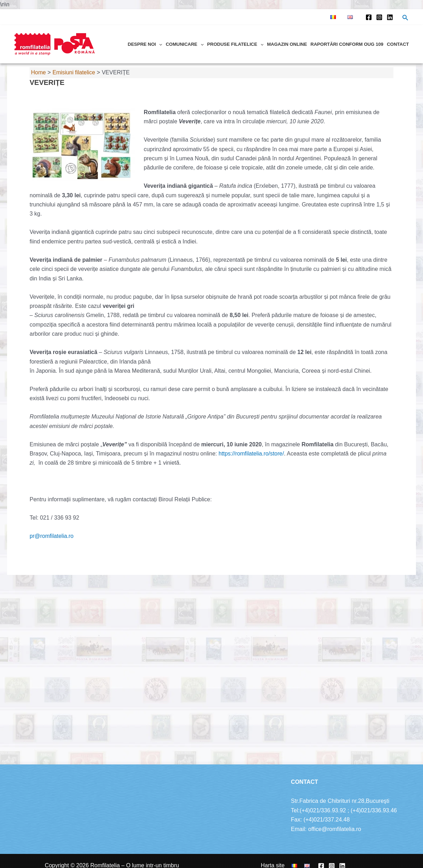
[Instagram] (379, 17)
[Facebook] (369, 17)
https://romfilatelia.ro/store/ (252, 454)
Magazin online (287, 44)
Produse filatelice (235, 44)
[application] (159, 44)
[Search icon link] (405, 18)
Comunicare (185, 44)
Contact (398, 44)
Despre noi (145, 44)
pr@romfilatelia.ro (52, 536)
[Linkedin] (390, 17)
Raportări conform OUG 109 (347, 44)
